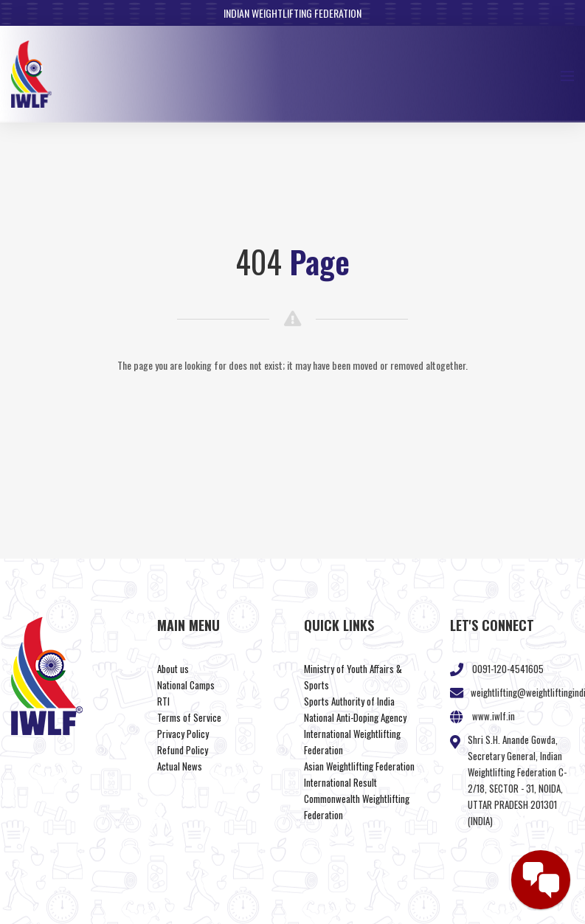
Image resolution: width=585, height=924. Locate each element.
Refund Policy (183, 750)
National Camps (186, 685)
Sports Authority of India (349, 701)
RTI (163, 701)
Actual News (180, 766)
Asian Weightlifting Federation (359, 766)
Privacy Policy (183, 734)
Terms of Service (189, 717)
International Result (340, 782)
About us (173, 669)
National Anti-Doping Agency (355, 717)
